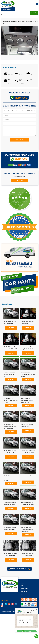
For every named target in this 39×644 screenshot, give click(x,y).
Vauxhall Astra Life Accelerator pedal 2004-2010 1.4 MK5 (11, 400)
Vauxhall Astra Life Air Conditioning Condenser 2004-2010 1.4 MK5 (27, 529)
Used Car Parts (24, 589)
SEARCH (35, 13)
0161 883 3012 (21, 98)
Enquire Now (20, 181)
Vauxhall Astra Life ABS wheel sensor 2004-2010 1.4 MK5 (11, 374)
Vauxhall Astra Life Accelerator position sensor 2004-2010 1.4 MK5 (10, 427)
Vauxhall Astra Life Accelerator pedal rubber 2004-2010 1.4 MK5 (27, 400)
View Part (11, 328)
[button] (19, 570)
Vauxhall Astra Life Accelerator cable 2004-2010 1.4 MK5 (28, 374)
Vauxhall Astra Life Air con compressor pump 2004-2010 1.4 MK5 (11, 478)
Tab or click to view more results (19, 569)
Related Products (7, 304)
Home (22, 586)
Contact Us (23, 595)
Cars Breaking (24, 592)
